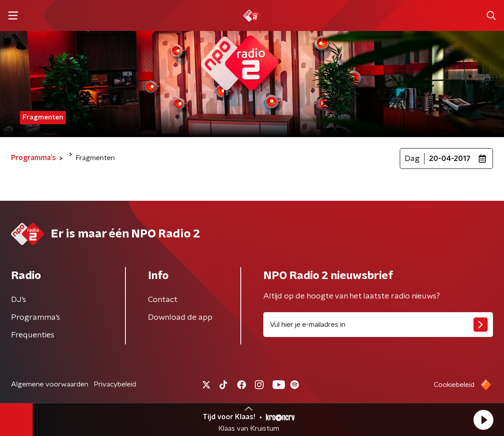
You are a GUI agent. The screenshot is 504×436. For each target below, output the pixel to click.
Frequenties (33, 335)
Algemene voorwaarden (50, 384)
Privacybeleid (115, 384)
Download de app (180, 317)
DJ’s (19, 300)
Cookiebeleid (454, 385)
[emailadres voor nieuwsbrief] (378, 325)
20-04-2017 (450, 159)
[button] (483, 420)
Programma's (36, 317)
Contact (163, 300)
